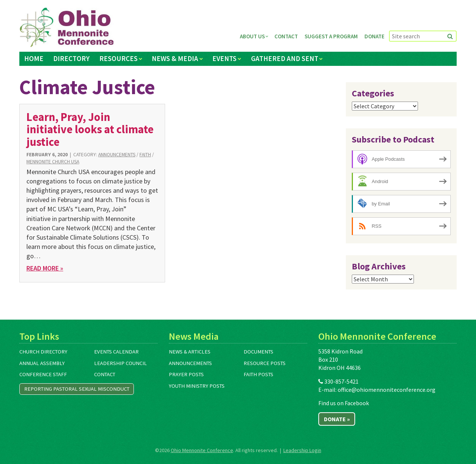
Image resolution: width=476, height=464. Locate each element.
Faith (145, 155)
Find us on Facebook (344, 403)
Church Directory (43, 352)
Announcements (117, 155)
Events (224, 58)
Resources (118, 58)
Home (34, 58)
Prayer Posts (186, 374)
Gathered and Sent (285, 58)
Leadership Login (302, 450)
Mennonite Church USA (53, 162)
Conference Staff (43, 374)
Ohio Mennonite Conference (202, 450)
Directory (71, 58)
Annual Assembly (42, 363)
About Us (252, 36)
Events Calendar (116, 352)
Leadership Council (120, 363)
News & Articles (190, 352)
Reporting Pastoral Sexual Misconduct (77, 389)
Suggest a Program (331, 36)
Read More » (45, 268)
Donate (374, 36)
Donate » (337, 419)
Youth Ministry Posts (197, 386)
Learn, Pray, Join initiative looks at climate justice (90, 129)
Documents (258, 352)
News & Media (175, 58)
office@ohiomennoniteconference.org (387, 390)
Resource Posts (265, 363)
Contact (286, 36)
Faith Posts (258, 374)
